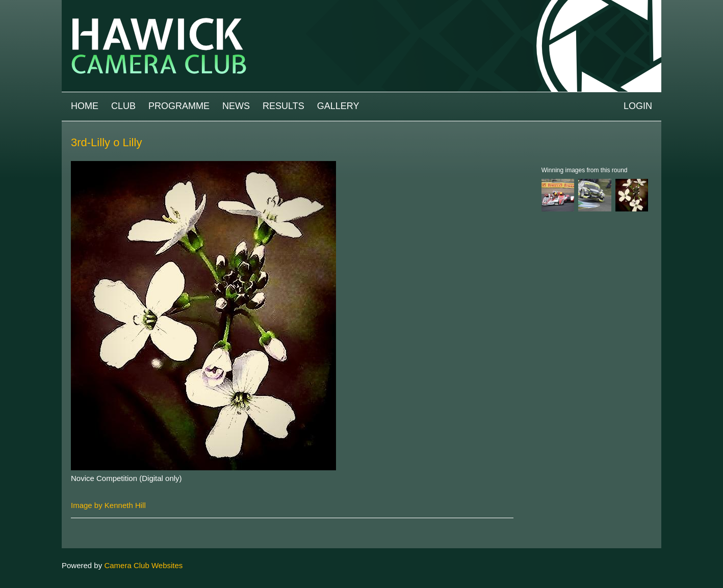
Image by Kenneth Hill (108, 505)
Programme (179, 106)
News (236, 106)
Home (85, 106)
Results (283, 106)
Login (638, 106)
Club (123, 106)
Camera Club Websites (143, 565)
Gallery (338, 106)
